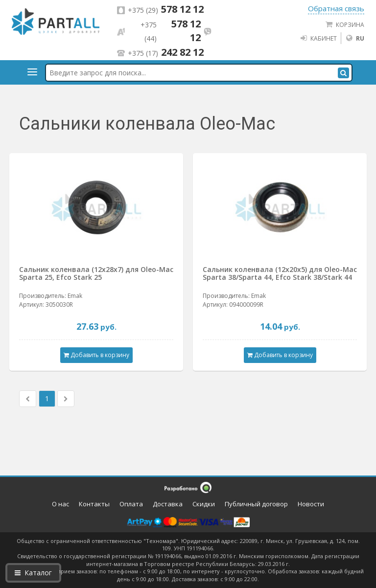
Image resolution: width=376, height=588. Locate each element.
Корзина (345, 24)
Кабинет (318, 38)
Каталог (33, 573)
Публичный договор (256, 504)
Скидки (204, 504)
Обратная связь (336, 8)
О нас (60, 504)
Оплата (131, 504)
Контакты (94, 504)
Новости (311, 504)
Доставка (168, 504)
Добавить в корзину (96, 355)
